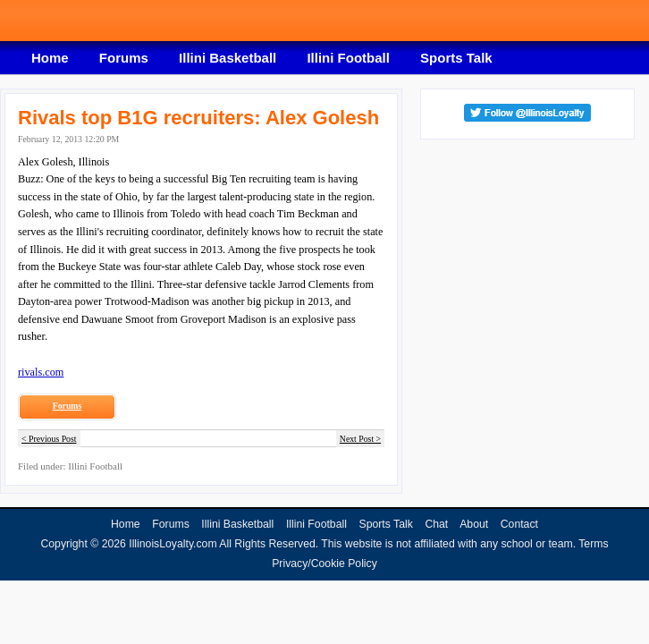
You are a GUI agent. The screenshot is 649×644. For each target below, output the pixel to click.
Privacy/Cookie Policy (324, 563)
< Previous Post (49, 439)
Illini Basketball (228, 58)
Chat (436, 524)
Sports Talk (456, 58)
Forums (124, 58)
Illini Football (348, 58)
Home (50, 58)
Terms (593, 544)
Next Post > (360, 439)
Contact (519, 524)
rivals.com (41, 372)
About (474, 524)
